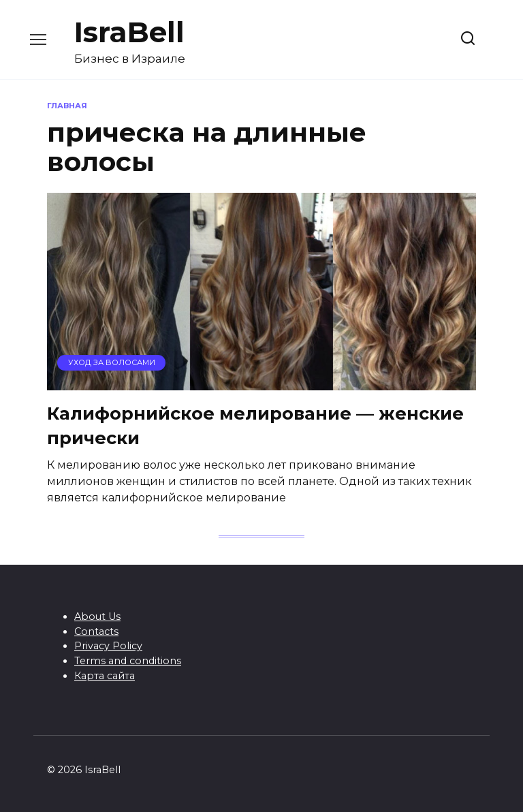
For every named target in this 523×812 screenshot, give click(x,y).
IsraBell (129, 32)
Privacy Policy (108, 646)
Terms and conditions (128, 661)
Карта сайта (105, 676)
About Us (97, 616)
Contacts (96, 631)
